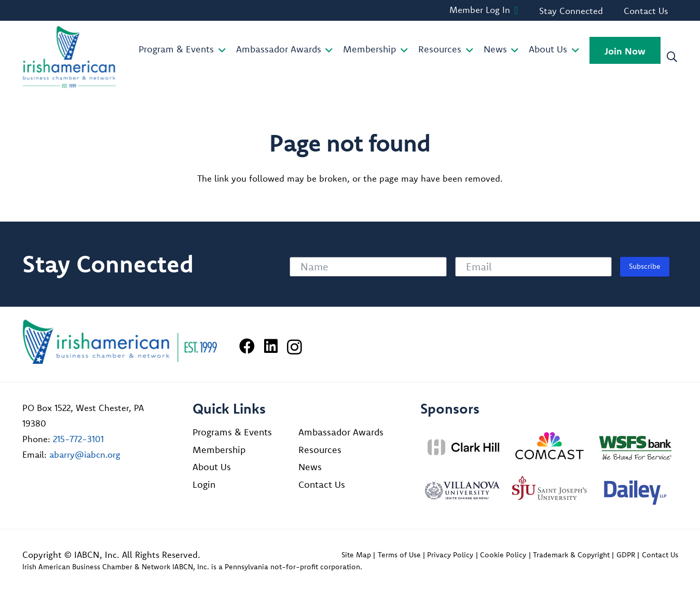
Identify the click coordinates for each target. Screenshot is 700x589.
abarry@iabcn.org (85, 454)
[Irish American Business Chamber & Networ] (120, 342)
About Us (212, 467)
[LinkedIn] (271, 346)
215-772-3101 (78, 439)
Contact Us (322, 484)
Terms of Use (399, 555)
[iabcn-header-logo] (70, 57)
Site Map (356, 555)
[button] (220, 50)
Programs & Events (232, 432)
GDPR (626, 555)
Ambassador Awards (341, 432)
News (310, 467)
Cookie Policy (503, 555)
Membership (219, 450)
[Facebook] (247, 346)
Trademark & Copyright (571, 555)
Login (204, 484)
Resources (320, 450)
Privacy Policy (450, 555)
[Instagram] (294, 347)
